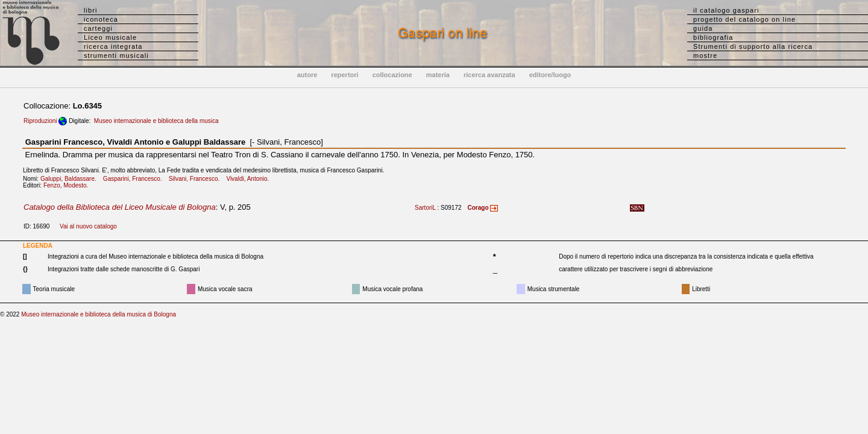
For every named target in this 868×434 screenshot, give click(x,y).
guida (703, 28)
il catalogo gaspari (726, 10)
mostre (705, 55)
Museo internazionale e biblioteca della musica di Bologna (99, 314)
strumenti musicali (116, 55)
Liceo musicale (110, 37)
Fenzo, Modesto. (68, 185)
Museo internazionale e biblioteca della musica (156, 121)
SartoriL (425, 208)
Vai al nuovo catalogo (88, 226)
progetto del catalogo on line (744, 19)
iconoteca (101, 19)
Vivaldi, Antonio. (250, 179)
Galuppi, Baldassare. (71, 179)
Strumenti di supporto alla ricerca (753, 46)
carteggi (98, 28)
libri (91, 10)
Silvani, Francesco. (197, 179)
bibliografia (713, 37)
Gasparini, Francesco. (135, 179)
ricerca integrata (113, 46)
